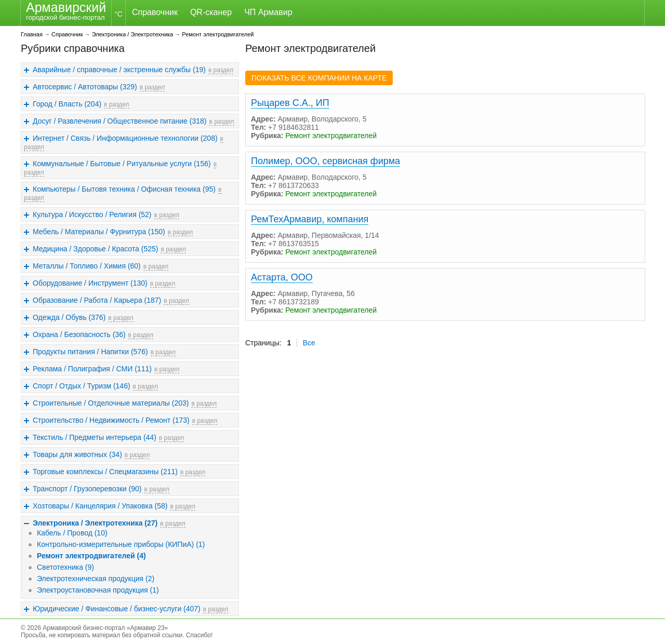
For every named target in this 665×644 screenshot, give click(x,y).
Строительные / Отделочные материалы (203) (111, 403)
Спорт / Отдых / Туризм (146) (82, 386)
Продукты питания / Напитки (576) (90, 352)
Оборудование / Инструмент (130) (90, 283)
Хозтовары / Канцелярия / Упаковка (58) (100, 506)
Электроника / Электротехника (133, 34)
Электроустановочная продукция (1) (98, 590)
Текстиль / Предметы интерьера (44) (95, 437)
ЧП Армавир (268, 12)
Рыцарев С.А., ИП (290, 103)
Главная (32, 34)
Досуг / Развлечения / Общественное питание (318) (119, 121)
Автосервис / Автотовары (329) (85, 87)
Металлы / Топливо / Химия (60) (87, 266)
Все (309, 343)
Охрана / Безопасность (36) (79, 334)
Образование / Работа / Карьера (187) (97, 300)
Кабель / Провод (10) (72, 533)
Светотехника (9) (65, 567)
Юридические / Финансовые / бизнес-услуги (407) (117, 609)
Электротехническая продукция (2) (96, 579)
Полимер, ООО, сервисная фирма (325, 161)
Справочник (155, 12)
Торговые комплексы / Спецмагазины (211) (105, 472)
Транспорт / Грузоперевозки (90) (87, 489)
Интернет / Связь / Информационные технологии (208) (125, 138)
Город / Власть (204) (67, 104)
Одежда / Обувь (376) (69, 317)
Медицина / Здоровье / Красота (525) (95, 249)
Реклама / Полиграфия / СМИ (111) (92, 369)
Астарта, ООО (282, 277)
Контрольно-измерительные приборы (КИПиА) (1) (121, 544)
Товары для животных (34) (77, 454)
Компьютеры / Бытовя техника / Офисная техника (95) (124, 189)
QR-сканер (211, 12)
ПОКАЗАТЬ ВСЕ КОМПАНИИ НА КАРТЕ (319, 78)
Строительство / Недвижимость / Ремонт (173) (111, 420)
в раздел (221, 70)
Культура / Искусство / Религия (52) (92, 214)
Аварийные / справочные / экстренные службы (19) (119, 70)
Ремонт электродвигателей (218, 34)
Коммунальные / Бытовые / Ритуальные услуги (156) (122, 164)
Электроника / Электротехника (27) (95, 523)
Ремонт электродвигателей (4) (91, 556)
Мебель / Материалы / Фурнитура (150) (99, 232)
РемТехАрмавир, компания (310, 219)
